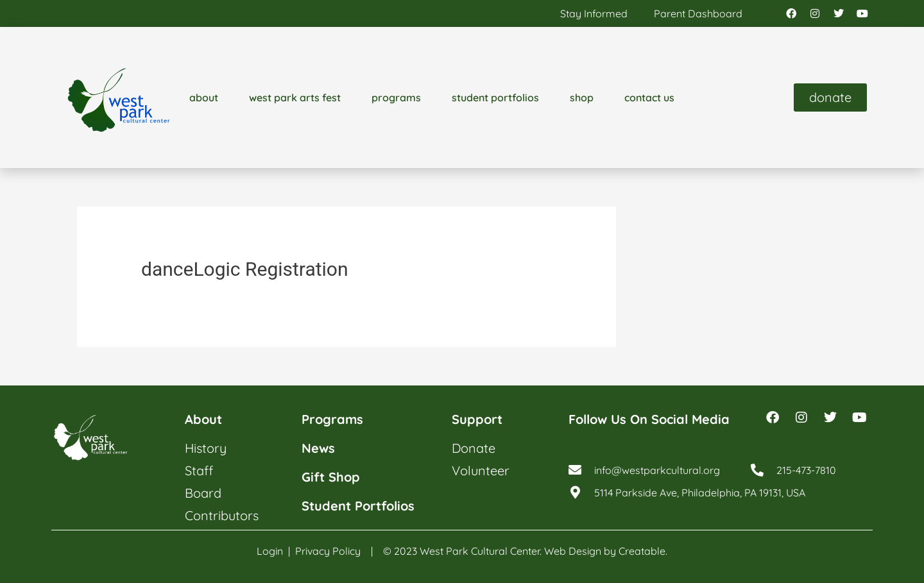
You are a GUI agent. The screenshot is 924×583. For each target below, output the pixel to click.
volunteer (481, 470)
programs (396, 97)
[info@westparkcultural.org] (575, 470)
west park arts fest (295, 97)
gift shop (331, 477)
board (203, 493)
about (204, 97)
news (318, 448)
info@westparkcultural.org (657, 470)
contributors (222, 515)
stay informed (594, 13)
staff (199, 470)
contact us (649, 97)
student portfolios (495, 97)
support (477, 419)
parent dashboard (698, 13)
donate (474, 448)
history (206, 448)
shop (582, 97)
